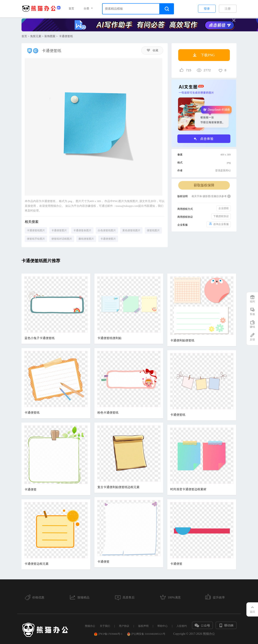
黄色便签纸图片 (131, 230)
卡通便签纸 (32, 413)
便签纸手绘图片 (36, 239)
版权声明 (143, 626)
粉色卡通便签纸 (108, 413)
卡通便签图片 (59, 230)
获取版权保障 (204, 185)
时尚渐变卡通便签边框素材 (188, 489)
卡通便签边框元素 (37, 564)
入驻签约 (182, 626)
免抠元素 (36, 36)
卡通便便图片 (108, 239)
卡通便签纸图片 (36, 230)
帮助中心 (163, 626)
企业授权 (224, 208)
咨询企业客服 (219, 224)
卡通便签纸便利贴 (109, 338)
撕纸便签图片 (86, 239)
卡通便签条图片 (82, 230)
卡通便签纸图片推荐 (41, 261)
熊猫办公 (90, 626)
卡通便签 (31, 489)
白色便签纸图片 (107, 230)
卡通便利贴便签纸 (182, 340)
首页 (71, 8)
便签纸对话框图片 (62, 239)
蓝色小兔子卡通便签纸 (40, 338)
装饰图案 (50, 36)
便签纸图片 (153, 230)
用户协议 (124, 626)
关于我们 (105, 626)
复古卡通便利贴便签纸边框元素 (118, 487)
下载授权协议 (221, 216)
